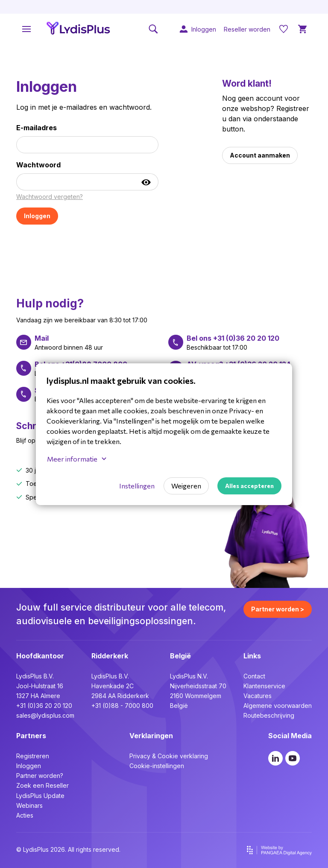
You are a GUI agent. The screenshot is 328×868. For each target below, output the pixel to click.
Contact (254, 676)
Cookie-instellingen (157, 766)
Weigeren (186, 486)
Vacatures (258, 696)
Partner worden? (40, 776)
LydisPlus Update (40, 796)
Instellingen (137, 486)
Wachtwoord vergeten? (50, 197)
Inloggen (29, 766)
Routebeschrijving (269, 715)
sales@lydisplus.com (45, 715)
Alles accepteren (249, 486)
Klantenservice (264, 686)
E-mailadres (37, 128)
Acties (25, 815)
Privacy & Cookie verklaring (169, 756)
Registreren (33, 756)
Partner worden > (278, 609)
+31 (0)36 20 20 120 (44, 706)
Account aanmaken (260, 155)
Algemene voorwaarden (278, 706)
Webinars (29, 805)
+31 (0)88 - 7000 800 (122, 706)
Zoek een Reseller (42, 785)
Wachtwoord (38, 165)
